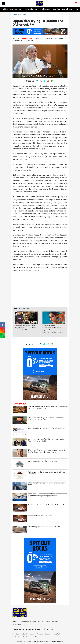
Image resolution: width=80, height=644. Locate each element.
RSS (36, 637)
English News (68, 9)
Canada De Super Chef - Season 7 (40, 516)
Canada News (16, 9)
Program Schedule (44, 634)
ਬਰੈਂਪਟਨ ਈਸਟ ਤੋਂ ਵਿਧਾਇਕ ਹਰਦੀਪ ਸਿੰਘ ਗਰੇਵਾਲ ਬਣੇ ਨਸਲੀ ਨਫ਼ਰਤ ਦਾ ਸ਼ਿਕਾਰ (46, 484)
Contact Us (16, 637)
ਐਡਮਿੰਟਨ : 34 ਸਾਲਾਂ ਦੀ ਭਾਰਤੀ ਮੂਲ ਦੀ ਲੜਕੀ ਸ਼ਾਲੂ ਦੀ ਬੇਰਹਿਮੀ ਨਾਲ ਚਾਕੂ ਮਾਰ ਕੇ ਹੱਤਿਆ (47, 473)
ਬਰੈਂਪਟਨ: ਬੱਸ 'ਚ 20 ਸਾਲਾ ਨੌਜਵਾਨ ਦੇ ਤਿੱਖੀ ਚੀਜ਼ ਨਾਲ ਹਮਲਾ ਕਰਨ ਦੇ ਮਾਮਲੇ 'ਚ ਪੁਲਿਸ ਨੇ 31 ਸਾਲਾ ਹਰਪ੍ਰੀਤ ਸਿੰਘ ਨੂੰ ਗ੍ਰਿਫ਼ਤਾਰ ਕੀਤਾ (47, 495)
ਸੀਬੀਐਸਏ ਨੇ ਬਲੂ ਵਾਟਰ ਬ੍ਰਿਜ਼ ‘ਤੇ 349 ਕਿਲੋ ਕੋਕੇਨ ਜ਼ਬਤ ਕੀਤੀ (44, 527)
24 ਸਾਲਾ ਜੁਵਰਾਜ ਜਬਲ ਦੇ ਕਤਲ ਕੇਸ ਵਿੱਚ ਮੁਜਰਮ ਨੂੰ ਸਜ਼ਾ (43, 461)
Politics (5, 9)
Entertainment (31, 9)
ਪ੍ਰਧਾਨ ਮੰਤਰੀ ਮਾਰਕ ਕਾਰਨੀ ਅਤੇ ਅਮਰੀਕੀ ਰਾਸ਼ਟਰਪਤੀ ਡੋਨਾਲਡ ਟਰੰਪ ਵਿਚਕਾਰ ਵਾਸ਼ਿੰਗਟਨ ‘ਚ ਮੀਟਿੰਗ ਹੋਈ (46, 440)
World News (45, 9)
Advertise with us (28, 637)
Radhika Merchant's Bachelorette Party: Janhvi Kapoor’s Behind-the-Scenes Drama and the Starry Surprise (53, 329)
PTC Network (59, 641)
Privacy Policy (56, 634)
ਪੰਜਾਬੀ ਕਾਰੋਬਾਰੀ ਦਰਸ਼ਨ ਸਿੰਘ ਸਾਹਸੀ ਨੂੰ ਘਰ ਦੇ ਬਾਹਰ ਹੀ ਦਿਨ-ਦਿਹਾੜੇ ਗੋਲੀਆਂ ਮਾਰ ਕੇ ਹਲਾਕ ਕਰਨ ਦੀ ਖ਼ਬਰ (46, 418)
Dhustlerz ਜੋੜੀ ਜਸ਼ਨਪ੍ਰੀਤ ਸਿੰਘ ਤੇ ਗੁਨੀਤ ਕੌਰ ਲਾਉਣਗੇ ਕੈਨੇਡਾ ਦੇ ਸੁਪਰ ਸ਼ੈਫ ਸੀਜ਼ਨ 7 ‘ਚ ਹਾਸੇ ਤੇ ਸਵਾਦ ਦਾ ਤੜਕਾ (48, 407)
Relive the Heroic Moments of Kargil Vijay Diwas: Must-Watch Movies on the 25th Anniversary (26, 328)
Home (15, 15)
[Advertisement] (46, 289)
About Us (16, 634)
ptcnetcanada (26, 38)
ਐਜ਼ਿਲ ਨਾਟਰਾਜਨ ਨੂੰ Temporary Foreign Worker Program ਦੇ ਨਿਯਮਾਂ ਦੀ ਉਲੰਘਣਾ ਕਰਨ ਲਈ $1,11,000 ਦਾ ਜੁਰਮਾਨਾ (47, 451)
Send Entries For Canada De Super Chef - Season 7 (46, 505)
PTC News (24, 15)
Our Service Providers (28, 634)
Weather (56, 9)
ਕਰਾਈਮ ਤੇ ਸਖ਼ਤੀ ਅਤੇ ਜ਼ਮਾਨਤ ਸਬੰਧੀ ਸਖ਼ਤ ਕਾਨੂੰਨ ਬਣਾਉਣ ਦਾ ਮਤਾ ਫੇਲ (46, 428)
